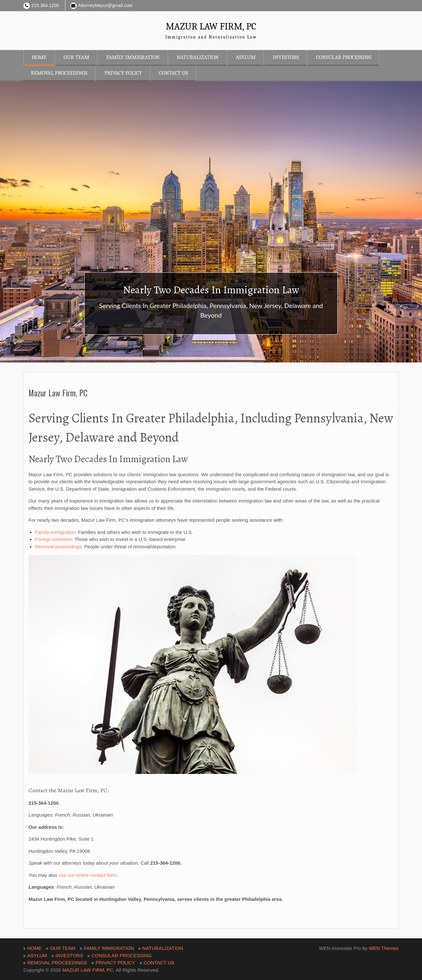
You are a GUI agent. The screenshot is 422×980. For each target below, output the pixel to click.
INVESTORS (286, 57)
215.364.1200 (45, 5)
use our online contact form (88, 875)
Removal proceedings (58, 547)
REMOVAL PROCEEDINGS (59, 73)
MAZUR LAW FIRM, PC (211, 26)
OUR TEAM (76, 57)
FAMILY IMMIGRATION (133, 57)
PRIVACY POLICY (123, 73)
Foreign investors (53, 539)
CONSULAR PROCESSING (343, 57)
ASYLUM (246, 57)
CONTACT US (173, 73)
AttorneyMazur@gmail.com (105, 5)
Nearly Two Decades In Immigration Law (211, 290)
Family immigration (55, 532)
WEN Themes (384, 948)
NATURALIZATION (198, 57)
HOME (39, 57)
